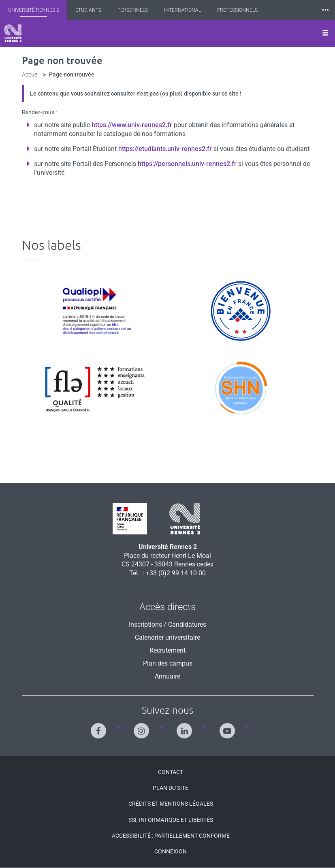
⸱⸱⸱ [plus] (325, 10)
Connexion (171, 851)
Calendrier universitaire (167, 637)
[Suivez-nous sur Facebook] (100, 727)
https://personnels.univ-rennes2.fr (187, 164)
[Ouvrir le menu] (325, 34)
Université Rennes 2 (34, 10)
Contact (171, 772)
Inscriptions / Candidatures (167, 624)
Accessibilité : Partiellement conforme (171, 836)
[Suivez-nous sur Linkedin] (186, 727)
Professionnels (237, 10)
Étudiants (88, 10)
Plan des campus (168, 663)
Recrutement (167, 650)
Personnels (133, 10)
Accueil (31, 74)
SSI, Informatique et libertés (171, 820)
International (182, 10)
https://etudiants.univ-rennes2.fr (165, 149)
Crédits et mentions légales (171, 804)
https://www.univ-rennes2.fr (132, 125)
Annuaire (167, 676)
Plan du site (171, 788)
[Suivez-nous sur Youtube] (229, 727)
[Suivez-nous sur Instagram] (143, 727)
